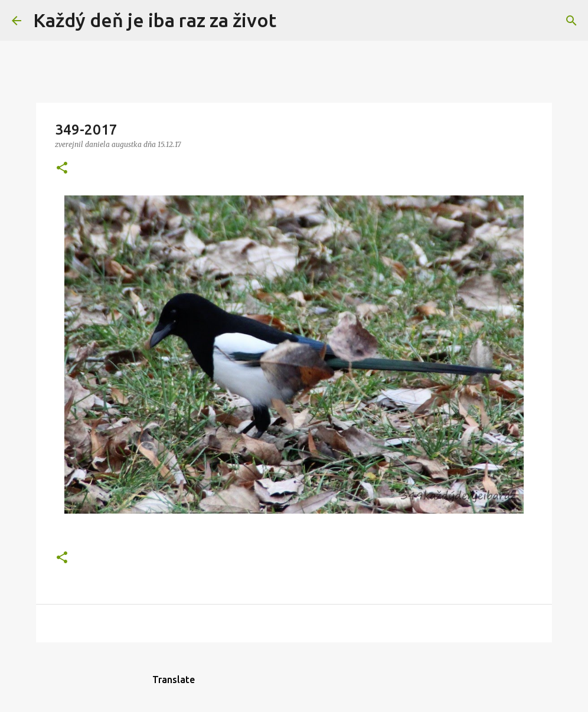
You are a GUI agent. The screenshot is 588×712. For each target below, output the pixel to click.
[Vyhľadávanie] (293, 21)
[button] (62, 169)
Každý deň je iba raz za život (155, 20)
